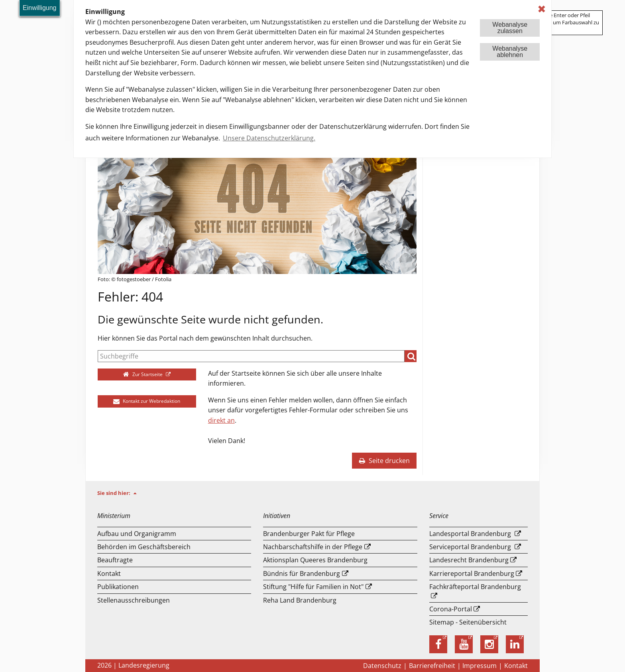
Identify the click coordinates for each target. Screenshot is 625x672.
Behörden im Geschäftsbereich (144, 547)
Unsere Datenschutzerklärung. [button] (269, 138)
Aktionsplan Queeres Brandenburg (315, 560)
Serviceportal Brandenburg (470, 547)
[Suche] (251, 356)
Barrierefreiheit (432, 666)
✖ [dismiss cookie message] (542, 9)
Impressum (480, 666)
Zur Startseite (144, 374)
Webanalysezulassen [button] (510, 28)
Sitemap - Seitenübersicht (468, 622)
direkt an (221, 420)
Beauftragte (115, 560)
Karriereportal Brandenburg (472, 573)
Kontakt (109, 573)
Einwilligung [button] (40, 8)
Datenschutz (382, 666)
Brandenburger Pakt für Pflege (309, 534)
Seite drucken (384, 461)
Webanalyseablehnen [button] (510, 52)
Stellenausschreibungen (134, 600)
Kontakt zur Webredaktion (147, 401)
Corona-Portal (451, 609)
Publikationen (118, 587)
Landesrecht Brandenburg (469, 560)
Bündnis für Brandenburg (302, 573)
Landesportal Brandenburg (470, 534)
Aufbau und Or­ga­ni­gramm (137, 534)
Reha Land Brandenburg (300, 600)
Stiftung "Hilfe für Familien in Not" (313, 587)
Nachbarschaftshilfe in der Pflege (313, 547)
